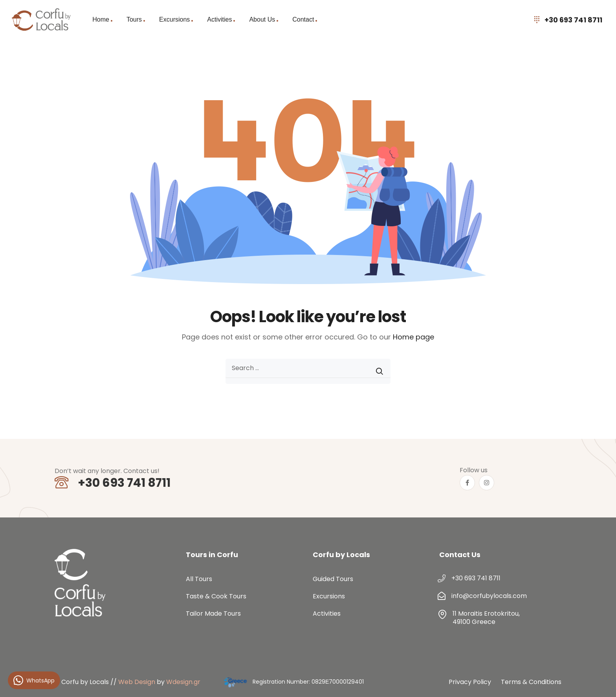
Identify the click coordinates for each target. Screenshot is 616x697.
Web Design (137, 682)
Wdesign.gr (183, 682)
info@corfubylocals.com (489, 596)
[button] (600, 681)
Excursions (174, 19)
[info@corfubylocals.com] (442, 596)
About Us (262, 19)
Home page (413, 337)
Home (101, 19)
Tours (134, 19)
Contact (303, 19)
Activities (219, 19)
